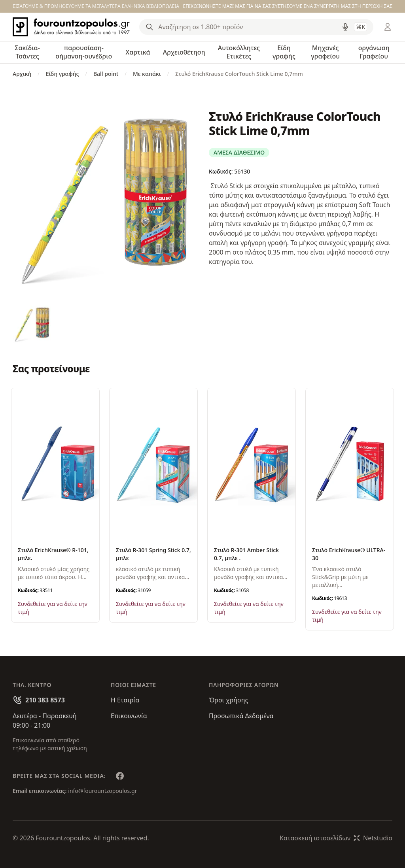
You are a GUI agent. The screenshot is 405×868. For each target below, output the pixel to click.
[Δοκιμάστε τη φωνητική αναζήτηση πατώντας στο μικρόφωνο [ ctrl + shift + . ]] (345, 27)
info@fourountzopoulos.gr (102, 791)
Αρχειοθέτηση (184, 52)
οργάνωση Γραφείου (374, 52)
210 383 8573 (45, 700)
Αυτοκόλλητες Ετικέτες (239, 52)
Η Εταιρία (125, 700)
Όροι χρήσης (228, 700)
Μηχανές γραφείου (325, 52)
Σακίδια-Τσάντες (27, 52)
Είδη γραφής (284, 52)
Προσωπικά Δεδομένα (241, 716)
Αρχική (22, 74)
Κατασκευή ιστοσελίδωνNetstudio (336, 838)
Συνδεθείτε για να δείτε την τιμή (53, 608)
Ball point (106, 74)
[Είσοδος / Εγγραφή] (388, 27)
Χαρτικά (138, 52)
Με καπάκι (147, 74)
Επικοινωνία (129, 716)
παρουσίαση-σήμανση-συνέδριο (84, 52)
